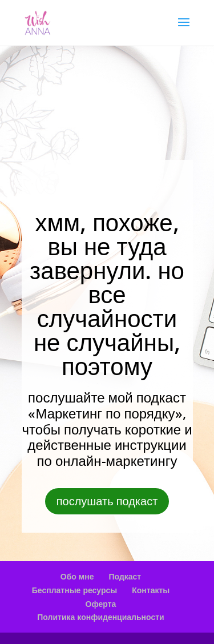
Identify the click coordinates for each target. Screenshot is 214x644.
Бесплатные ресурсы (74, 590)
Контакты (151, 590)
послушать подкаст (107, 501)
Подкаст (125, 576)
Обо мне (77, 576)
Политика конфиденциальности (100, 617)
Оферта (101, 604)
